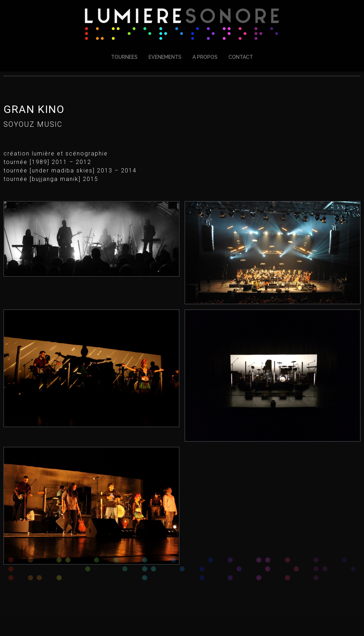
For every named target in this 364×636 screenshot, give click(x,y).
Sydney (133, 628)
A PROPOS (205, 57)
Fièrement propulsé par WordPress (58, 628)
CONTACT (241, 57)
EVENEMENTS (165, 57)
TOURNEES (124, 57)
